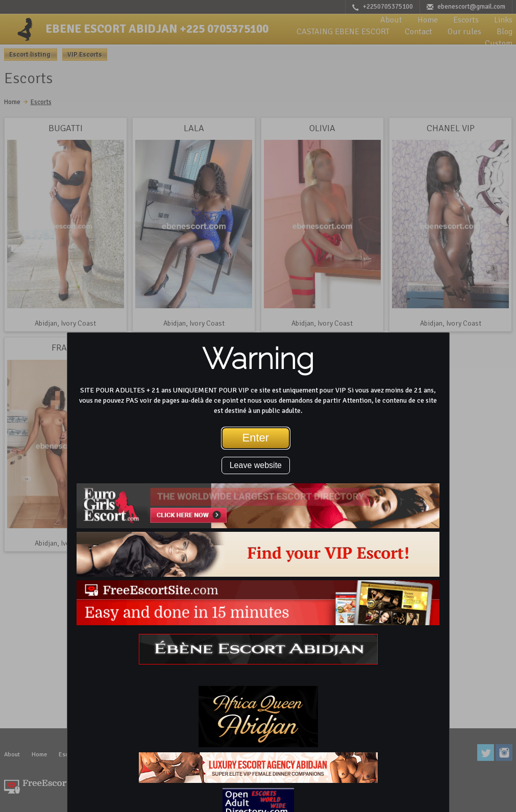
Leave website (256, 465)
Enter (256, 438)
